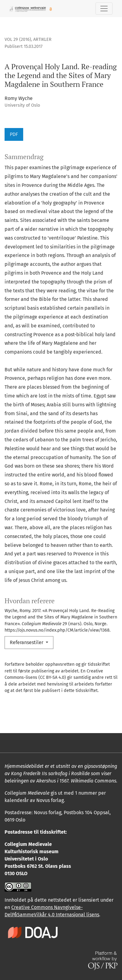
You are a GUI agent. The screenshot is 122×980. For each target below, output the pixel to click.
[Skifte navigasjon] (104, 9)
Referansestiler (27, 642)
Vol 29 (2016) (18, 39)
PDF (14, 134)
